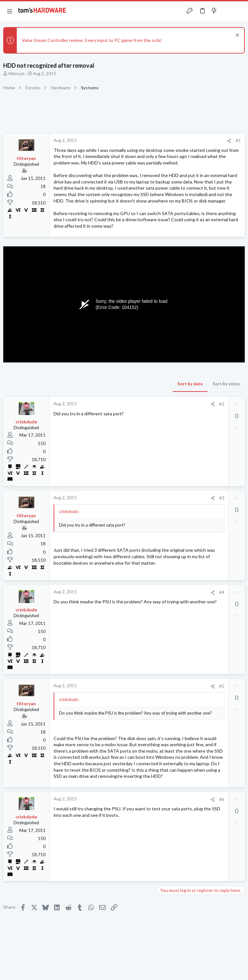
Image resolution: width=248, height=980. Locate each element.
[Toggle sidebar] (227, 11)
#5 (222, 686)
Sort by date (190, 384)
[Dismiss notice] (237, 36)
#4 (222, 592)
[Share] (229, 141)
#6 (222, 799)
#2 (222, 404)
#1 (238, 141)
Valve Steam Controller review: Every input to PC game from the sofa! (92, 40)
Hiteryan (16, 74)
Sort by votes (226, 384)
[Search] (239, 11)
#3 (222, 498)
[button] (10, 11)
